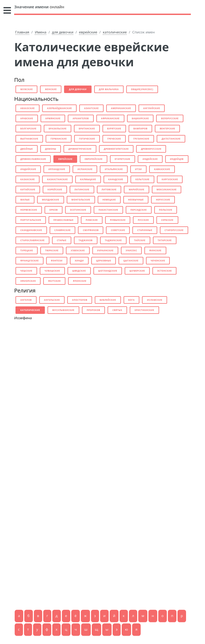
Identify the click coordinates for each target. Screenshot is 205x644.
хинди (79, 261)
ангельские (52, 300)
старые (62, 240)
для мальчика (109, 89)
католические (115, 32)
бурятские (114, 128)
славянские (63, 230)
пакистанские (108, 210)
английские (152, 108)
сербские (167, 220)
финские (155, 250)
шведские (79, 271)
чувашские (52, 271)
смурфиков (91, 230)
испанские (85, 169)
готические (87, 139)
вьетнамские (29, 139)
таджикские (113, 240)
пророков (94, 310)
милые (25, 200)
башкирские (140, 118)
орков (54, 210)
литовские (109, 189)
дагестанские (171, 139)
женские (51, 89)
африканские (110, 118)
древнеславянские (33, 159)
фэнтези (57, 261)
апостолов (80, 300)
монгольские (81, 200)
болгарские (28, 128)
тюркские (52, 250)
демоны (51, 149)
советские (118, 230)
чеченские (158, 261)
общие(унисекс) (142, 89)
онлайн (39, 7)
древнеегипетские (116, 149)
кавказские (162, 169)
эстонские (164, 271)
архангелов (81, 118)
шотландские (108, 271)
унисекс (131, 250)
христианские (144, 310)
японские (80, 281)
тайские (140, 240)
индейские (150, 159)
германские (59, 139)
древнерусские (151, 149)
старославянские (32, 240)
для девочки (63, 32)
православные (63, 220)
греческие (114, 139)
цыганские (131, 261)
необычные (136, 200)
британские (87, 128)
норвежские (29, 210)
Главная (22, 32)
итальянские (114, 169)
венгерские (167, 128)
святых (117, 310)
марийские (136, 189)
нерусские (163, 200)
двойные (27, 149)
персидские (139, 210)
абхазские (27, 108)
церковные (104, 261)
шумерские (137, 271)
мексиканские (167, 189)
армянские (53, 118)
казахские (27, 179)
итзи (138, 169)
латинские (82, 189)
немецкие (109, 200)
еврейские (88, 32)
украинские (105, 250)
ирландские (57, 169)
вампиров (141, 128)
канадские (116, 179)
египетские (123, 159)
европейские (93, 159)
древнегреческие (80, 149)
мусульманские (63, 310)
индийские (28, 169)
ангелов (26, 300)
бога (132, 300)
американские (121, 108)
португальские (31, 220)
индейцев (177, 159)
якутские (54, 281)
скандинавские (31, 230)
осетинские (78, 210)
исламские (155, 300)
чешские (26, 271)
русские (143, 220)
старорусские (174, 230)
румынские (118, 220)
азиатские (91, 108)
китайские (28, 189)
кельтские (142, 179)
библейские (108, 300)
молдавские (50, 200)
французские (29, 261)
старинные (145, 230)
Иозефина (23, 318)
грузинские (141, 139)
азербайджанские (59, 108)
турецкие (27, 250)
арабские (27, 118)
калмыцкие (88, 179)
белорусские (170, 118)
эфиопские (28, 281)
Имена (40, 32)
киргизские (170, 179)
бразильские (58, 128)
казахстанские (57, 179)
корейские (55, 189)
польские (166, 210)
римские (92, 220)
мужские (26, 89)
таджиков (86, 240)
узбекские (78, 250)
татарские (165, 240)
